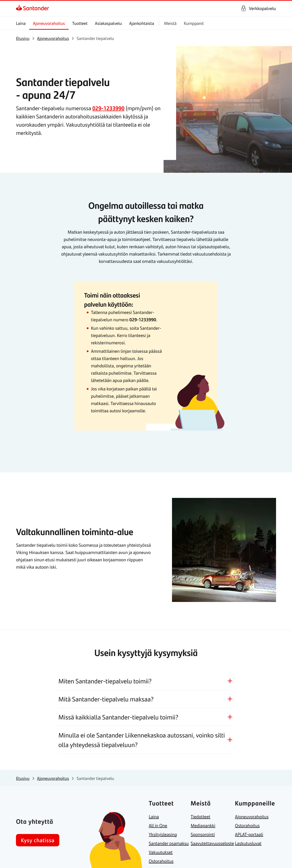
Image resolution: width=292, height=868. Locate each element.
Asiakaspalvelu (108, 23)
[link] (33, 8)
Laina (21, 23)
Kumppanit (194, 23)
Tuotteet (80, 23)
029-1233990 (108, 108)
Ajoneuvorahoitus (49, 23)
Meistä (171, 23)
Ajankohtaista (142, 23)
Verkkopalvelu (262, 8)
